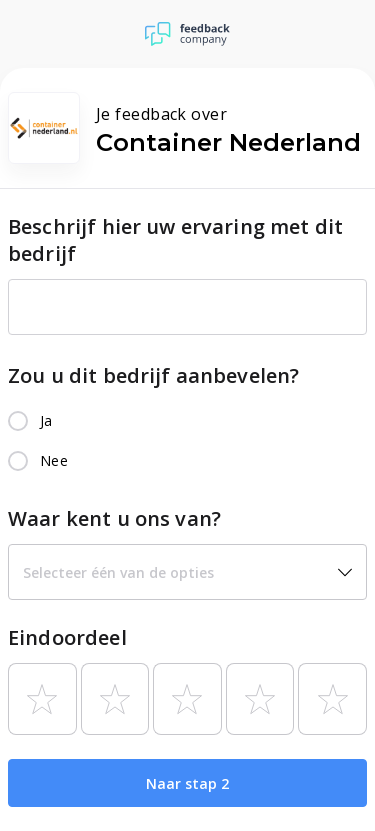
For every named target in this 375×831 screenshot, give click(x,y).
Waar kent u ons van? (114, 518)
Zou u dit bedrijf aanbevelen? (153, 375)
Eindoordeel (67, 637)
